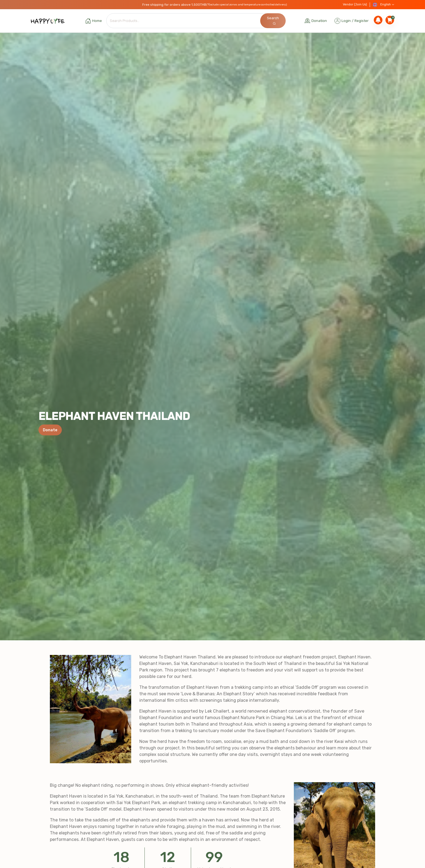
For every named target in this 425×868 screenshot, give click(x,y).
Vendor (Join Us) (355, 4)
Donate (50, 430)
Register (362, 21)
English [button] (383, 5)
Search (273, 20)
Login (346, 21)
